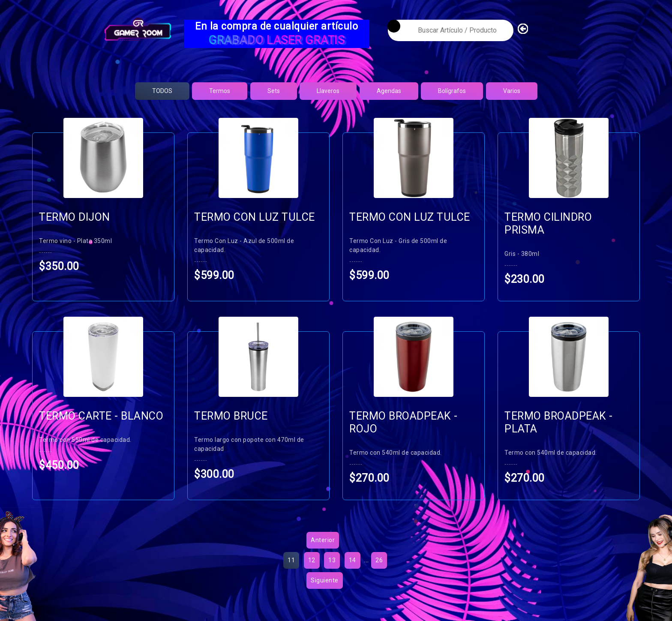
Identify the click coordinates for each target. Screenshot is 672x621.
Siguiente (325, 591)
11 (291, 571)
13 (332, 571)
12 (312, 571)
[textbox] (450, 30)
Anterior (323, 551)
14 (352, 571)
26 (379, 571)
